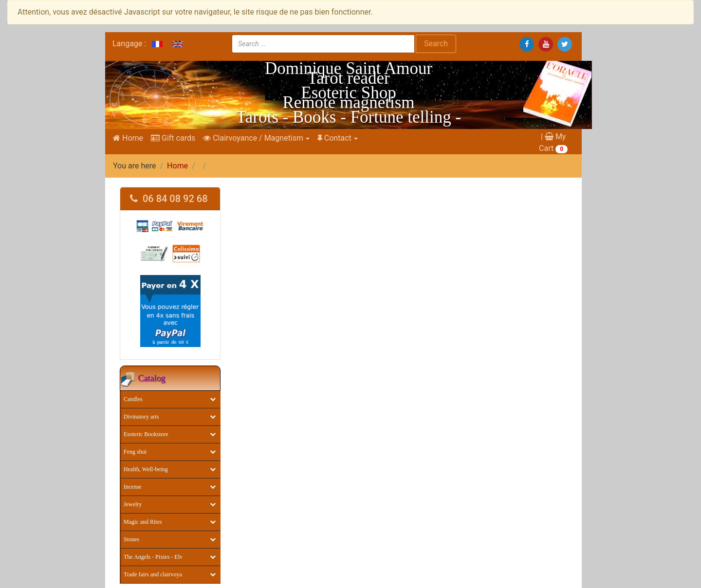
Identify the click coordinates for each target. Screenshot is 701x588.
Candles (133, 399)
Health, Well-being (146, 469)
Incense (133, 487)
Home (128, 138)
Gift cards (173, 138)
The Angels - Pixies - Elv (153, 557)
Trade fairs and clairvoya (153, 574)
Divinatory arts (141, 417)
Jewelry (133, 504)
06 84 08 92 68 (169, 199)
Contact (334, 138)
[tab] (170, 199)
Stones (131, 539)
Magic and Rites (143, 522)
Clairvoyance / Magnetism (253, 138)
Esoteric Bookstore (146, 434)
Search (436, 44)
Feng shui (135, 452)
